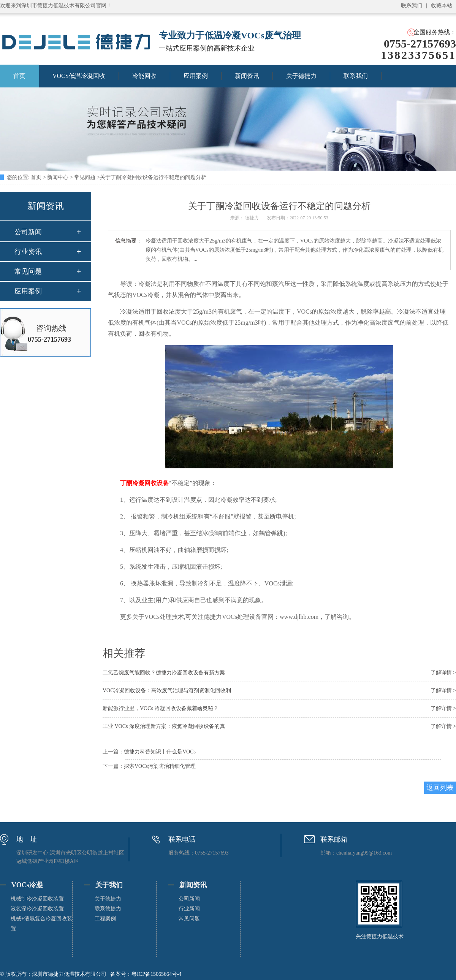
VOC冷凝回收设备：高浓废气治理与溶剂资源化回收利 (167, 691)
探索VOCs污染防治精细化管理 (160, 766)
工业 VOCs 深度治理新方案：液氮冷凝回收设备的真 (164, 726)
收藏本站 (442, 6)
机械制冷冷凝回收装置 (37, 899)
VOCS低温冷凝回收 (79, 76)
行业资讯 (28, 252)
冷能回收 (144, 76)
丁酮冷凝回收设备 (144, 483)
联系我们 (412, 6)
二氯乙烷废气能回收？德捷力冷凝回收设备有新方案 (164, 673)
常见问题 (85, 177)
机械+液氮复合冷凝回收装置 (41, 924)
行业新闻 (189, 909)
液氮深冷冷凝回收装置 (37, 909)
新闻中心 (58, 177)
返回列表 (440, 788)
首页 (36, 177)
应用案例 (196, 76)
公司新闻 (28, 232)
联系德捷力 (108, 909)
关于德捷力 (301, 76)
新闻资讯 (247, 76)
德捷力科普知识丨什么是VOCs (160, 752)
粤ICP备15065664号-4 (156, 974)
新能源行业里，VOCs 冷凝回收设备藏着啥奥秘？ (161, 708)
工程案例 (105, 919)
